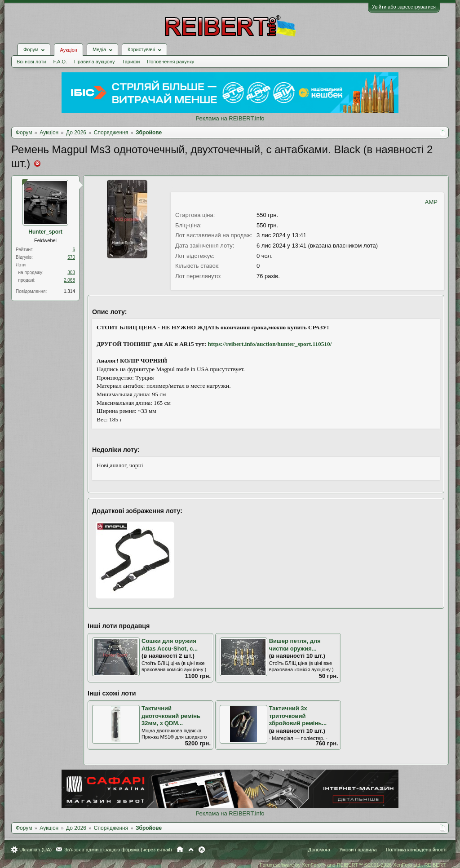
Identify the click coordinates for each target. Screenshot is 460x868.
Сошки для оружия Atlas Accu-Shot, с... (170, 645)
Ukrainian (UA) (35, 850)
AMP (431, 202)
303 (71, 272)
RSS (202, 850)
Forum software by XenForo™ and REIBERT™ (353, 865)
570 (71, 257)
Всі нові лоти (31, 62)
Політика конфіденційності (416, 850)
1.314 (69, 291)
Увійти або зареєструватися (404, 7)
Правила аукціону (94, 62)
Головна (180, 850)
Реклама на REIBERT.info (230, 118)
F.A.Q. (60, 62)
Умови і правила (358, 850)
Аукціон (68, 50)
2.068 (69, 280)
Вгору (191, 850)
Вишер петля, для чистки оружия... (295, 645)
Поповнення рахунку (170, 62)
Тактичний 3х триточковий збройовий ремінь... (298, 716)
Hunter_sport (45, 232)
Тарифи (131, 62)
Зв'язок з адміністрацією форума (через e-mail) (118, 850)
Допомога (319, 850)
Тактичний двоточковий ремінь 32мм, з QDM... (171, 716)
